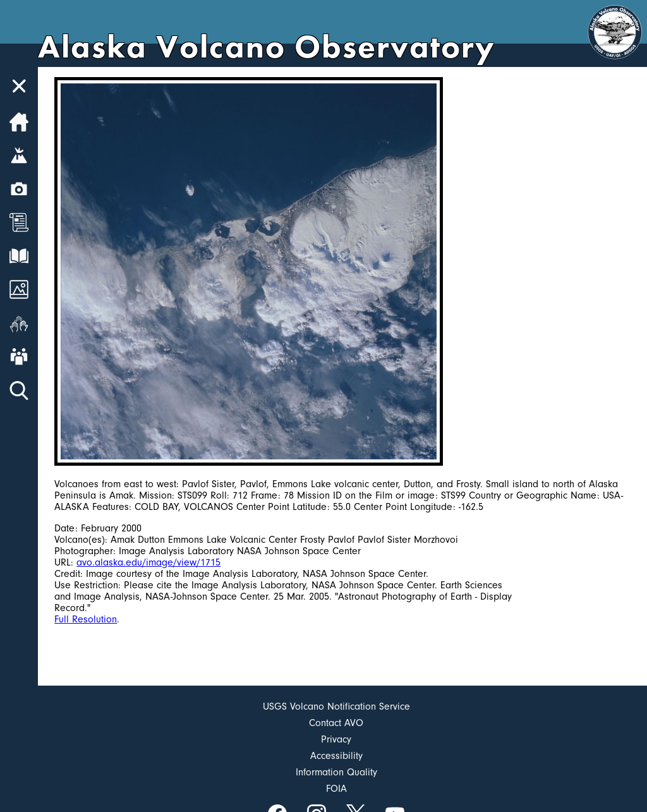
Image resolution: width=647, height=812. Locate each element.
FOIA (336, 789)
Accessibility (336, 756)
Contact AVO (336, 723)
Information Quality (336, 772)
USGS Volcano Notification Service (336, 706)
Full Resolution (86, 619)
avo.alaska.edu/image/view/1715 (148, 562)
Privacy (336, 739)
